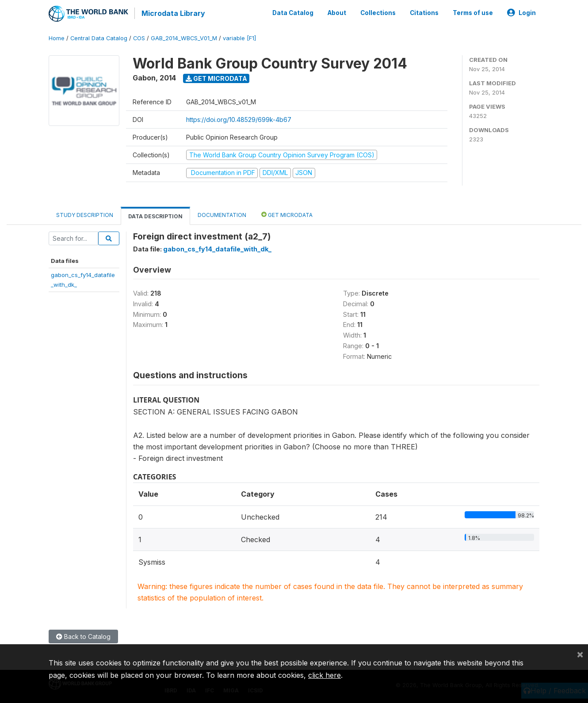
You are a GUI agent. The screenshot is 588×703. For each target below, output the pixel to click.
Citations (424, 12)
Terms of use (473, 12)
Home (57, 37)
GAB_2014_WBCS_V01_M (184, 37)
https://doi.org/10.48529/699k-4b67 (239, 119)
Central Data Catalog (99, 37)
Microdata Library (172, 13)
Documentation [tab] (222, 214)
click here (325, 675)
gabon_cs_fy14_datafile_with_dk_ (217, 248)
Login (521, 12)
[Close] (580, 654)
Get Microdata (216, 78)
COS (139, 37)
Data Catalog (293, 12)
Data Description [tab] (155, 215)
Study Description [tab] (85, 214)
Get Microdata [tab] (287, 214)
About (337, 12)
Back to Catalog (83, 636)
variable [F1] (239, 37)
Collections (378, 12)
